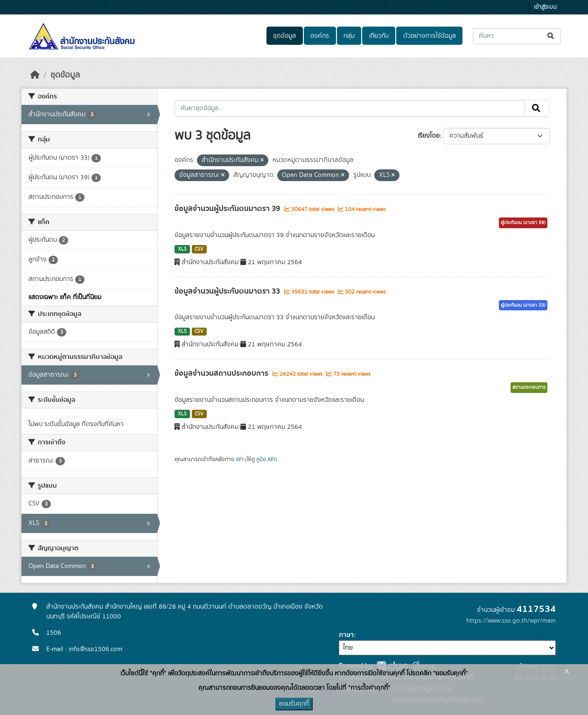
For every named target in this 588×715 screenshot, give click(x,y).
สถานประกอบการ (529, 387)
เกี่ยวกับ (379, 36)
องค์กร (320, 36)
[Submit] (551, 36)
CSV (199, 249)
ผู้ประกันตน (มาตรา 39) (523, 223)
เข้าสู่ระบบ (545, 7)
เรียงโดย (429, 136)
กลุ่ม (349, 36)
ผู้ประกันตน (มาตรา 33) (523, 305)
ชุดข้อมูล (284, 36)
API (240, 459)
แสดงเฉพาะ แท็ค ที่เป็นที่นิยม (65, 297)
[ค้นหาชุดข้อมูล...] (517, 36)
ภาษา (346, 635)
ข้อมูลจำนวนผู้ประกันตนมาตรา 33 (228, 291)
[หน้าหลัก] (35, 75)
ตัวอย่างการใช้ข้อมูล (430, 36)
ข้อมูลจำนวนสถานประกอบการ (222, 373)
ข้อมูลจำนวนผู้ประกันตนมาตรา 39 (228, 209)
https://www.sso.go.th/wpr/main (511, 621)
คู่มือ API (266, 459)
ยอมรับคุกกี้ (294, 704)
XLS (182, 249)
